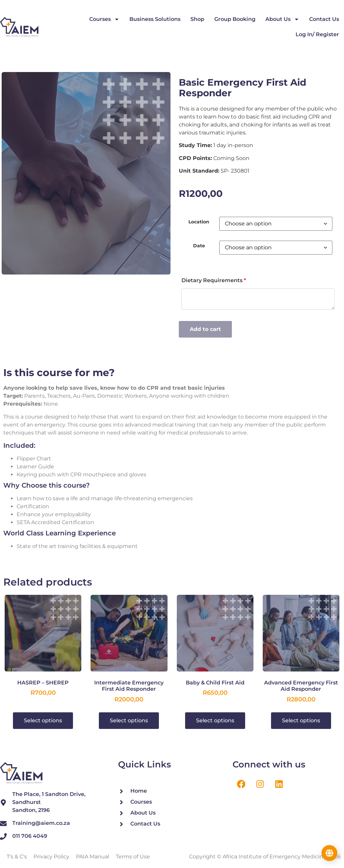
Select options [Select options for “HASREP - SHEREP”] (43, 720)
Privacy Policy (51, 857)
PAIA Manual (93, 857)
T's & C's (17, 857)
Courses (104, 19)
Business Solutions (155, 19)
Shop (197, 19)
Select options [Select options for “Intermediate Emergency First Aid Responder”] (129, 720)
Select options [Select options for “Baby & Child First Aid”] (215, 720)
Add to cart (205, 329)
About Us (282, 19)
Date (199, 246)
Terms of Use (133, 857)
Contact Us (324, 19)
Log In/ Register (317, 34)
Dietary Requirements (214, 280)
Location (199, 222)
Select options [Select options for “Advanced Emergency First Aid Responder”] (301, 720)
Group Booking (235, 19)
